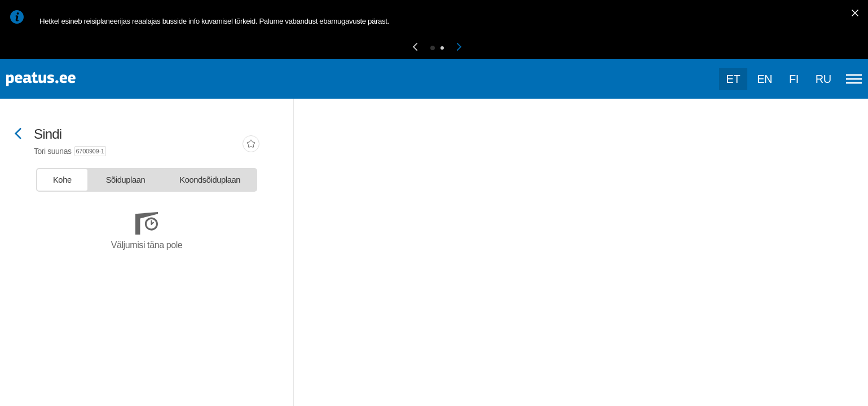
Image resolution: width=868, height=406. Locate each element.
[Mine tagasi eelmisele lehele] (18, 134)
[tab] (62, 180)
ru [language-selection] (823, 79)
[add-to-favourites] (251, 145)
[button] (415, 48)
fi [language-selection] (794, 79)
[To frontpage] (65, 79)
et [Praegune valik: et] (733, 79)
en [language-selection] (765, 79)
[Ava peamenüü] (854, 79)
